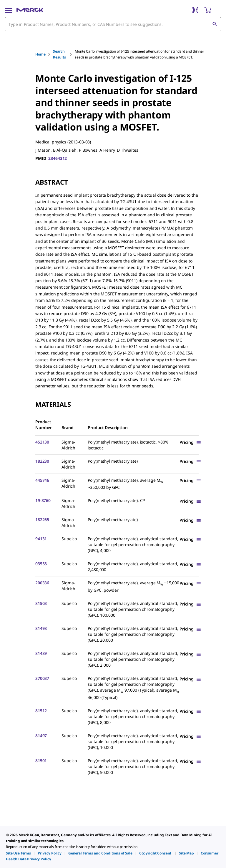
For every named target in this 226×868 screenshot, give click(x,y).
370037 (42, 678)
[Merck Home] (30, 10)
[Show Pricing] (190, 442)
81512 (41, 711)
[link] (18, 853)
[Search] (215, 24)
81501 (41, 761)
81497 (41, 736)
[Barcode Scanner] (195, 10)
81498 (41, 628)
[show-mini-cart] (212, 10)
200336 (42, 583)
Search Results (59, 54)
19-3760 (43, 500)
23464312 (58, 158)
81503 (41, 603)
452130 (42, 442)
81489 (41, 653)
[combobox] (113, 24)
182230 (42, 461)
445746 (42, 480)
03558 (41, 564)
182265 (42, 520)
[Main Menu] (8, 10)
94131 (41, 539)
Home (40, 54)
